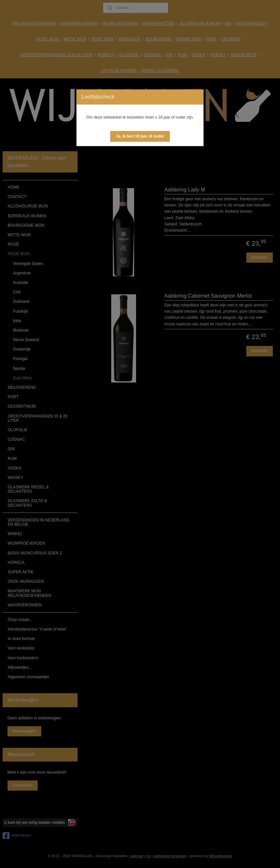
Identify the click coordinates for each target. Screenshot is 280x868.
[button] (140, 136)
